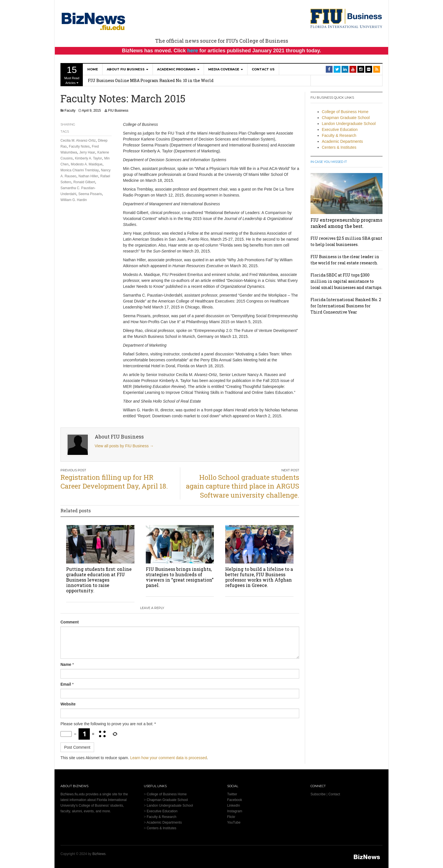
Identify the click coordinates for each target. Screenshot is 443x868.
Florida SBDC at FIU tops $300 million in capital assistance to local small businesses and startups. (346, 281)
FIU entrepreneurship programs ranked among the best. (346, 223)
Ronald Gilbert (84, 182)
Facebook (235, 800)
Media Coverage (226, 69)
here (193, 51)
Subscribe (318, 794)
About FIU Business (128, 69)
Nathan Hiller (88, 176)
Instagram (235, 811)
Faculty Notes (79, 146)
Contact (334, 794)
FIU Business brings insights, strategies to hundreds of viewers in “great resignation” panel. (180, 577)
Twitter (232, 794)
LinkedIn (234, 806)
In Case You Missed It (329, 162)
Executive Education (340, 129)
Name (66, 664)
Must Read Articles (72, 75)
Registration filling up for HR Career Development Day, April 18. (114, 482)
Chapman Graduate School (346, 118)
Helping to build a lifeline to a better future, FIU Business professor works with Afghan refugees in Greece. (259, 577)
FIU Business (118, 111)
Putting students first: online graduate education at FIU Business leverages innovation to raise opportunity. (99, 580)
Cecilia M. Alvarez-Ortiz (78, 141)
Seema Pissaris (90, 194)
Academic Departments (342, 141)
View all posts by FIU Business (124, 446)
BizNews (99, 854)
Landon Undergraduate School (349, 124)
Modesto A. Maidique (86, 164)
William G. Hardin (74, 200)
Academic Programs (178, 69)
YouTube (234, 822)
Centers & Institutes (339, 147)
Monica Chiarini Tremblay (80, 170)
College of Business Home (345, 112)
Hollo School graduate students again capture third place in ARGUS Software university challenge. (243, 486)
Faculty (70, 111)
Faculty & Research (339, 135)
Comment (70, 622)
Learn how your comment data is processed (169, 758)
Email (66, 684)
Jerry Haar (87, 152)
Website (68, 704)
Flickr (231, 817)
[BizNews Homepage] (94, 20)
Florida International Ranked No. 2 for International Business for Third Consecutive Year (346, 306)
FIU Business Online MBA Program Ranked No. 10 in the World (151, 80)
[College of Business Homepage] (347, 18)
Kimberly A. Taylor (88, 158)
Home (93, 69)
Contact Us (263, 69)
